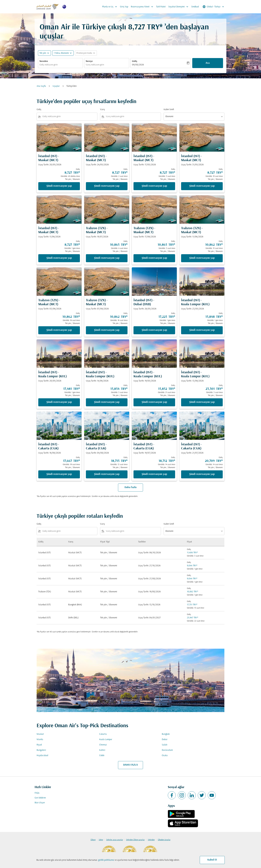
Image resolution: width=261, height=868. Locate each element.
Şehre (101, 840)
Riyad (39, 745)
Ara (208, 63)
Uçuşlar (56, 86)
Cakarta (103, 734)
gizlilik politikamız (106, 860)
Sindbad (195, 7)
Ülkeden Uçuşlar (164, 840)
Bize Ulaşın (40, 803)
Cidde (102, 755)
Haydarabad (42, 755)
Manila (40, 739)
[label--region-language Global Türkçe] (214, 7)
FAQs (37, 793)
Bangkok (166, 734)
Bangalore (41, 750)
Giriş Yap (124, 7)
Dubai (165, 739)
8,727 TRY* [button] (145, 27)
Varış (102, 110)
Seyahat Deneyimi (179, 7)
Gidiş (135, 61)
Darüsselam (167, 750)
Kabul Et (212, 860)
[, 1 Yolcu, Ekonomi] (61, 53)
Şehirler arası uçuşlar (115, 840)
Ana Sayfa (41, 86)
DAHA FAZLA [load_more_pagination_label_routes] (130, 765)
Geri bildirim (40, 798)
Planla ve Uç (110, 7)
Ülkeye (93, 840)
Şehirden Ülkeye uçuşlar (135, 840)
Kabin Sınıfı (169, 110)
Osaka (165, 755)
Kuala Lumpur (106, 739)
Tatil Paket (161, 7)
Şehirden (151, 840)
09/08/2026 (138, 65)
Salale (165, 745)
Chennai (103, 745)
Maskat (40, 734)
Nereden (44, 61)
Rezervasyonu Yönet (143, 7)
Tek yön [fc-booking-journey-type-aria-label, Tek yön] (43, 53)
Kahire (102, 750)
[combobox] (60, 65)
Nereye (89, 61)
